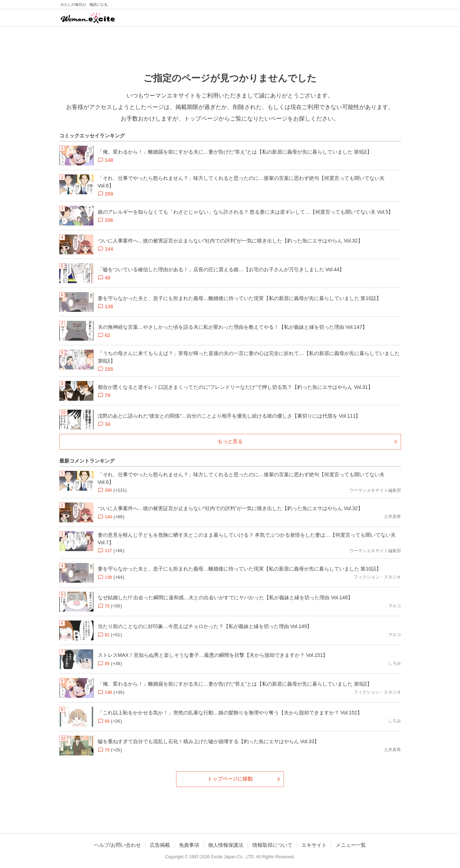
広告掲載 (160, 845)
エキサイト (314, 845)
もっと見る (230, 441)
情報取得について (272, 845)
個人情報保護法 (226, 845)
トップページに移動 (230, 779)
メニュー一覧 (351, 845)
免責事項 (189, 845)
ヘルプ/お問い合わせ (118, 845)
